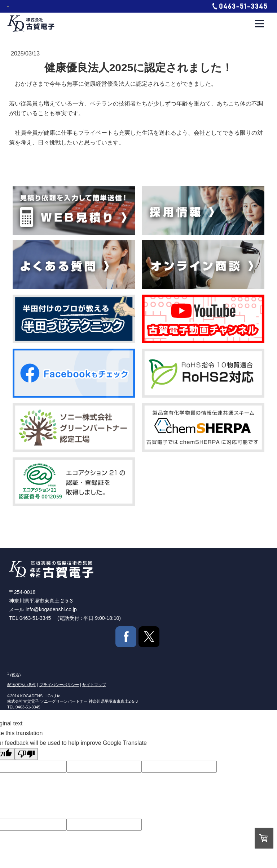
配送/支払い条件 (22, 685)
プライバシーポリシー (59, 685)
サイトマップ (94, 685)
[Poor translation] (26, 754)
